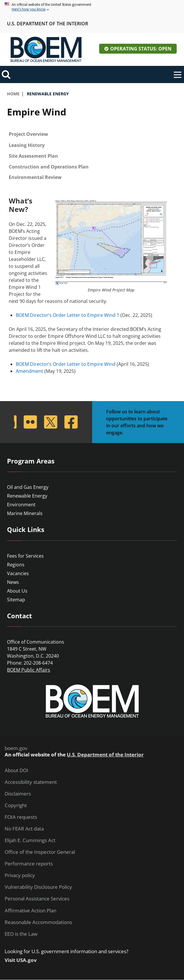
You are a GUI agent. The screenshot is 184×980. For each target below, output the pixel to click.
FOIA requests (21, 817)
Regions (16, 565)
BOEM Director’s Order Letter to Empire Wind (66, 364)
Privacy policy (20, 875)
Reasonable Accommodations (38, 922)
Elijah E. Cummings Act (30, 840)
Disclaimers (18, 794)
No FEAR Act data (24, 829)
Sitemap (16, 600)
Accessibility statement (31, 782)
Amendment (29, 371)
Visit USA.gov (21, 960)
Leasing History (27, 145)
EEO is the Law (21, 934)
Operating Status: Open (141, 49)
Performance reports (29, 864)
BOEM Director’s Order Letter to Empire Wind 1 (68, 315)
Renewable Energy (27, 496)
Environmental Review (35, 177)
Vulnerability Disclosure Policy (38, 887)
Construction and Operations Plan (49, 167)
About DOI (16, 770)
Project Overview (28, 134)
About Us (17, 591)
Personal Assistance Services (37, 899)
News (13, 582)
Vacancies (18, 573)
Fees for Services (25, 556)
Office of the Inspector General (40, 852)
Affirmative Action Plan (30, 911)
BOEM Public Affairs (29, 670)
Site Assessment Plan (33, 156)
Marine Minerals (25, 513)
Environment (21, 505)
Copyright (16, 805)
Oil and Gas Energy (28, 487)
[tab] (92, 134)
